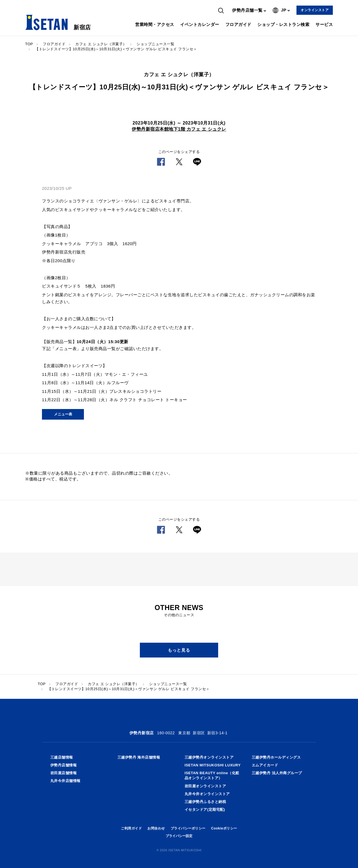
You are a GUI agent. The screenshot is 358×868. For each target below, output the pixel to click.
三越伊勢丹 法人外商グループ (277, 773)
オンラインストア (315, 10)
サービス (324, 24)
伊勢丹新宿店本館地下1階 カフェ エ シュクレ (179, 129)
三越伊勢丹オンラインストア (209, 757)
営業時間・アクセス (155, 24)
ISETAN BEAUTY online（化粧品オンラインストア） (212, 775)
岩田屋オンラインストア (205, 786)
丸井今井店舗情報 (65, 781)
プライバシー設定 (179, 836)
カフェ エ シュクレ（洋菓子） (101, 44)
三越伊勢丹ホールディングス (276, 757)
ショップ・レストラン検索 (283, 24)
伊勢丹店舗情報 (64, 765)
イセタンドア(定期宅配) (205, 810)
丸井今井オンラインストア (207, 794)
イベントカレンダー (200, 24)
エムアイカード (265, 765)
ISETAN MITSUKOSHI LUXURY (213, 765)
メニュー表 (63, 414)
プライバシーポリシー (188, 828)
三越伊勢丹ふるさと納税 (205, 802)
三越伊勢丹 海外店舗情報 (139, 757)
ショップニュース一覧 (155, 44)
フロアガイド (238, 24)
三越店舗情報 (62, 757)
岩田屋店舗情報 (64, 773)
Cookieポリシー (224, 828)
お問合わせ (156, 828)
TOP (29, 44)
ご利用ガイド (131, 828)
